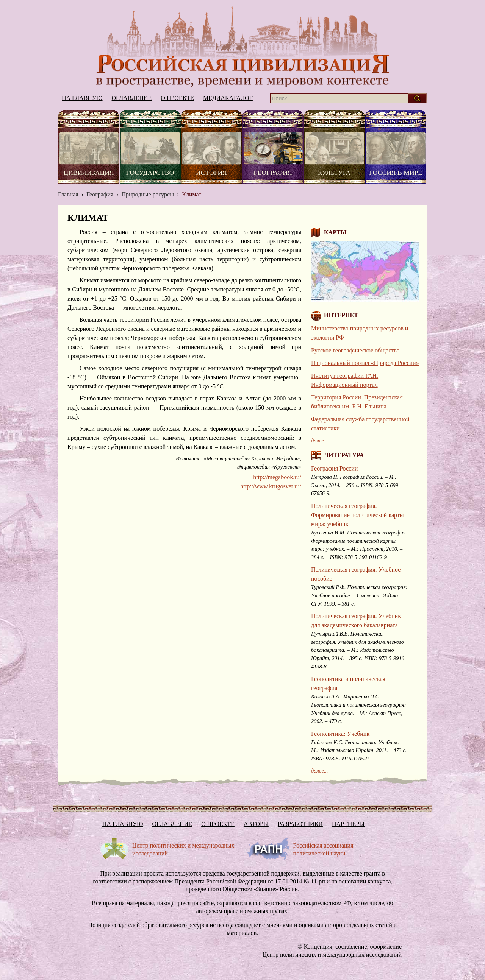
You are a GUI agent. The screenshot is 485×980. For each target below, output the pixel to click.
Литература (344, 455)
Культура (334, 173)
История (211, 173)
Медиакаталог (228, 98)
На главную (242, 47)
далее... (320, 441)
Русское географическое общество (355, 350)
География (273, 173)
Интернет (341, 315)
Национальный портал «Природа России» (365, 363)
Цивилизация (88, 173)
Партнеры (348, 824)
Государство (150, 173)
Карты (335, 232)
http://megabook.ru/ (277, 477)
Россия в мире (396, 173)
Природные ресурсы (147, 194)
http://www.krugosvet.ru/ (271, 486)
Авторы (256, 824)
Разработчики (300, 824)
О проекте (177, 98)
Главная (68, 194)
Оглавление (132, 98)
